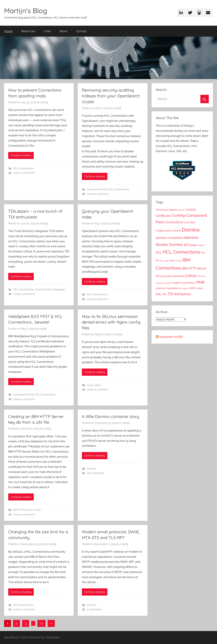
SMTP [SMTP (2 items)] (193, 288)
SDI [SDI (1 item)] (180, 288)
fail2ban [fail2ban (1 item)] (201, 245)
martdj (44, 102)
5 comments (94, 609)
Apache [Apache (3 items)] (173, 210)
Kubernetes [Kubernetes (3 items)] (178, 276)
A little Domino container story (111, 416)
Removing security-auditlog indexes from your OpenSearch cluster (111, 96)
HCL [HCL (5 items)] (159, 252)
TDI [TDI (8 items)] (170, 294)
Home (8, 31)
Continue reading (21, 155)
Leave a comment (24, 173)
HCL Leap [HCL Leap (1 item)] (164, 261)
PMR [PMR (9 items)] (200, 282)
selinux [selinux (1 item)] (186, 288)
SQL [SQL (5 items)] (159, 294)
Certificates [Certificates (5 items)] (164, 216)
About (63, 31)
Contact (82, 31)
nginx (98, 385)
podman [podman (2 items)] (160, 288)
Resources (28, 31)
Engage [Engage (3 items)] (192, 245)
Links (47, 31)
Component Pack (97, 189)
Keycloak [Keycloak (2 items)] (165, 276)
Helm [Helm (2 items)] (172, 261)
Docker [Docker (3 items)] (177, 231)
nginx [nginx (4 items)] (177, 283)
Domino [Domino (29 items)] (191, 230)
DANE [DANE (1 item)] (187, 223)
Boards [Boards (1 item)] (182, 210)
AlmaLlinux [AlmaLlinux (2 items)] (162, 210)
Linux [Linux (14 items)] (191, 276)
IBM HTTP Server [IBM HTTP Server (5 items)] (194, 268)
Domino (91, 469)
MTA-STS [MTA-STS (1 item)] (201, 276)
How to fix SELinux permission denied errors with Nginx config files (111, 322)
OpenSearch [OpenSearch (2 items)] (189, 283)
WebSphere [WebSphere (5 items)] (182, 294)
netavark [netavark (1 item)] (159, 283)
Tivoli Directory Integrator (50, 289)
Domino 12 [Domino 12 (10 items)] (178, 244)
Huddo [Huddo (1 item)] (179, 261)
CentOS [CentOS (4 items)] (191, 210)
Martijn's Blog (26, 11)
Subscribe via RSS (171, 337)
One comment (95, 473)
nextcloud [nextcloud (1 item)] (168, 283)
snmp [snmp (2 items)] (200, 288)
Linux (90, 385)
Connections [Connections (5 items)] (174, 222)
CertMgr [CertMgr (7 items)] (179, 216)
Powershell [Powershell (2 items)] (172, 288)
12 (41, 623)
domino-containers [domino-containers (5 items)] (170, 238)
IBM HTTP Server (23, 510)
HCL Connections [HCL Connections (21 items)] (181, 252)
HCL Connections (23, 168)
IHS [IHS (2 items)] (158, 276)
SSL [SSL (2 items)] (165, 294)
